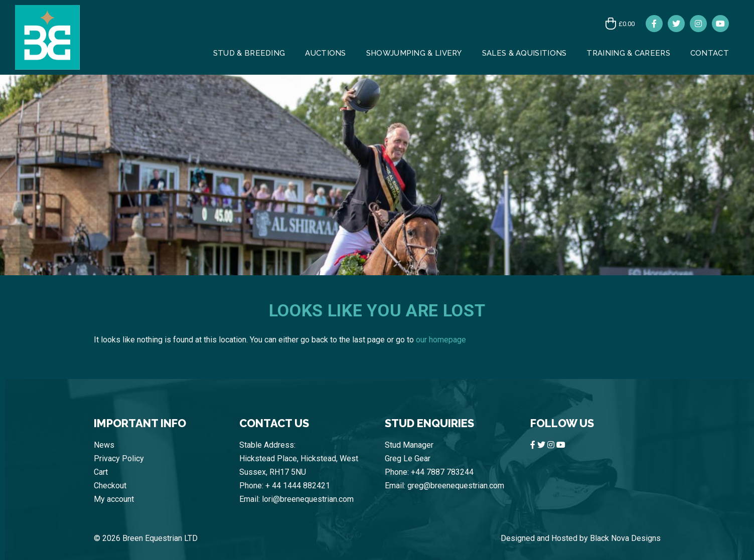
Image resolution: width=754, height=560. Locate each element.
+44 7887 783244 (442, 472)
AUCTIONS (325, 53)
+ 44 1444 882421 (298, 486)
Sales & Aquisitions (524, 53)
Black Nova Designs (625, 538)
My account (114, 499)
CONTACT (710, 53)
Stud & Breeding (249, 53)
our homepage (441, 340)
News (104, 445)
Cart (101, 472)
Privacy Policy (119, 458)
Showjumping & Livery (414, 53)
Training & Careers (628, 53)
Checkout (110, 486)
